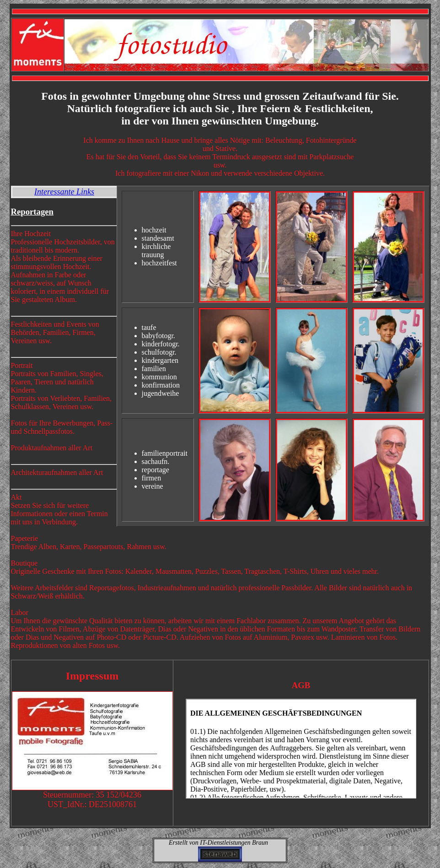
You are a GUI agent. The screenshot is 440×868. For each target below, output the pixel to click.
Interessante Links (64, 192)
